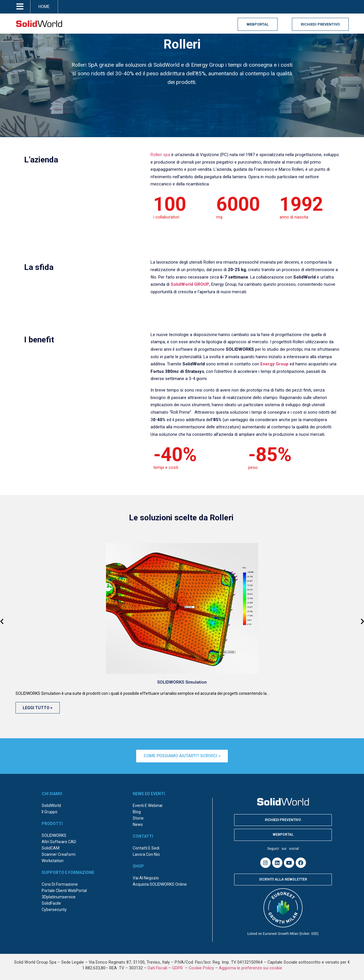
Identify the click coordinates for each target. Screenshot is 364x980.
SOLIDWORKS (54, 835)
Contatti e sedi (146, 847)
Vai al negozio (146, 877)
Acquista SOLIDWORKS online (160, 883)
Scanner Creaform (59, 854)
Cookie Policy (201, 967)
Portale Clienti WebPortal (64, 890)
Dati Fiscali (157, 967)
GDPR (178, 967)
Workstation (53, 860)
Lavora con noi (146, 854)
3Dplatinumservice (59, 896)
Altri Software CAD (59, 841)
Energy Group (274, 364)
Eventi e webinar (148, 805)
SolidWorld (51, 805)
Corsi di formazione (60, 883)
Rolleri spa (160, 155)
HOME (44, 7)
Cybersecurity (54, 909)
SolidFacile (51, 902)
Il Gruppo (50, 811)
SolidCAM (51, 847)
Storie (138, 817)
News (138, 824)
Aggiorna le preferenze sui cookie (251, 967)
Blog (137, 811)
